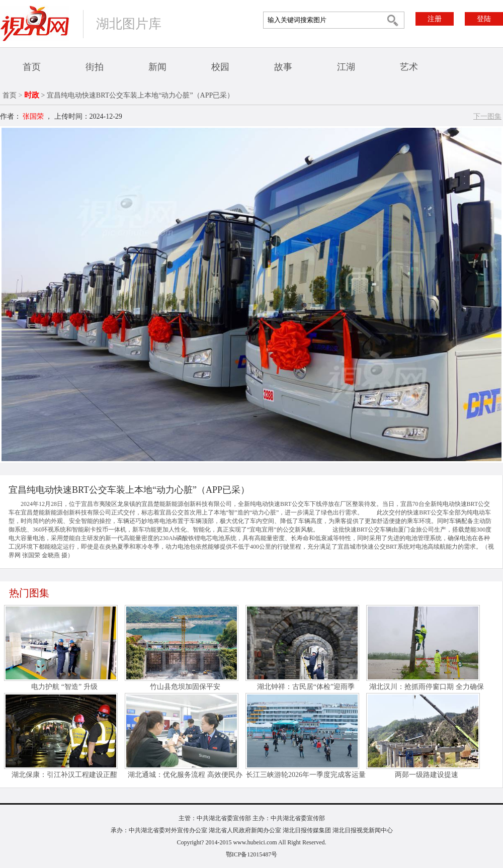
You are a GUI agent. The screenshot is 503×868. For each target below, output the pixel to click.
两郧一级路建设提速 (427, 775)
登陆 (484, 19)
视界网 (35, 23)
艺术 (409, 67)
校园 (220, 67)
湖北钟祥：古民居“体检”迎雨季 (306, 687)
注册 (435, 19)
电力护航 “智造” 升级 (64, 687)
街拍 (95, 67)
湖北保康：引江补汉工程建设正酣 (64, 775)
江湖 (346, 67)
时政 (32, 95)
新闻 (157, 67)
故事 (283, 67)
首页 (32, 67)
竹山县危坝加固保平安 (185, 687)
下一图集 (487, 116)
